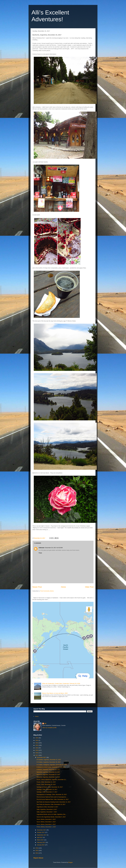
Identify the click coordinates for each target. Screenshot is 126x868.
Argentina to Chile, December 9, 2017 (47, 807)
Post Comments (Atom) (47, 591)
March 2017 (41, 840)
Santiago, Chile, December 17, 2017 (47, 792)
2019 (37, 750)
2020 (37, 748)
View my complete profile (49, 728)
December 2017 (42, 757)
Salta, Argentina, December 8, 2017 (47, 809)
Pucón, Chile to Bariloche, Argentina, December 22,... (52, 780)
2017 (37, 755)
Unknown (42, 548)
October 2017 (41, 832)
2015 (37, 850)
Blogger (70, 862)
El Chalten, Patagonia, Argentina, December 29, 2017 (52, 765)
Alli (45, 723)
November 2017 (42, 830)
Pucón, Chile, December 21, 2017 (46, 782)
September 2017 (42, 835)
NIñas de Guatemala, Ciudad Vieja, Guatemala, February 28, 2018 (61, 683)
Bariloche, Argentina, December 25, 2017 (48, 772)
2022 (37, 745)
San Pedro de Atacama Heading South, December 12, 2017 (54, 802)
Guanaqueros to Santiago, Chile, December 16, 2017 (52, 794)
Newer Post (37, 587)
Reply (40, 553)
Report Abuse (38, 858)
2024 (37, 740)
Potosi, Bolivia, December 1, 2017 (46, 827)
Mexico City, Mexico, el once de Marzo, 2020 (55, 693)
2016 (37, 848)
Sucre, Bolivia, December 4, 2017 (46, 819)
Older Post (89, 587)
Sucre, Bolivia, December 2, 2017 (46, 824)
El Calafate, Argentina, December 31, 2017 (49, 760)
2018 (37, 753)
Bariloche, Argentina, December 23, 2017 (48, 777)
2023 (37, 743)
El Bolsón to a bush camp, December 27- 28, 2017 (51, 767)
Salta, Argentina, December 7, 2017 (47, 812)
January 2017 (41, 845)
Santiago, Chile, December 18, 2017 (47, 789)
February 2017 (41, 842)
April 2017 (40, 837)
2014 (37, 853)
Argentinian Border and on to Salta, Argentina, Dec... (52, 814)
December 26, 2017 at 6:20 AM (54, 548)
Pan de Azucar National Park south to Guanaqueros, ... (52, 797)
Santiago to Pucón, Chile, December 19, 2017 (50, 787)
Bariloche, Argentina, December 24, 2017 (48, 775)
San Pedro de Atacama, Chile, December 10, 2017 (51, 804)
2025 (37, 738)
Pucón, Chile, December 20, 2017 (46, 784)
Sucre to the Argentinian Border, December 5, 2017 (51, 817)
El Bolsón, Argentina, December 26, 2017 (48, 770)
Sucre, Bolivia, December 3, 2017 (46, 822)
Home (63, 587)
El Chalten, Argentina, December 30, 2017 (49, 762)
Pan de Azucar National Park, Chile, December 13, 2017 (53, 799)
